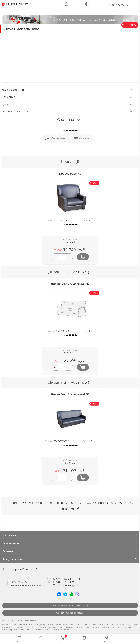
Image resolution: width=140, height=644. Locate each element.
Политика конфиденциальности (70, 605)
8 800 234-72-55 (118, 5)
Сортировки (59, 138)
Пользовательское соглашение (70, 613)
